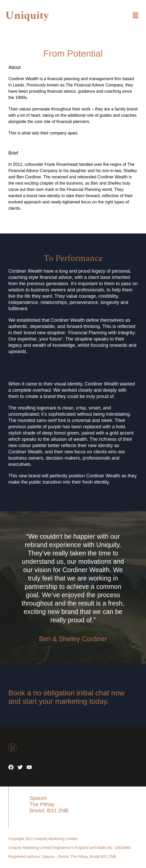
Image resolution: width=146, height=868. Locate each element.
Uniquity (27, 16)
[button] (136, 16)
